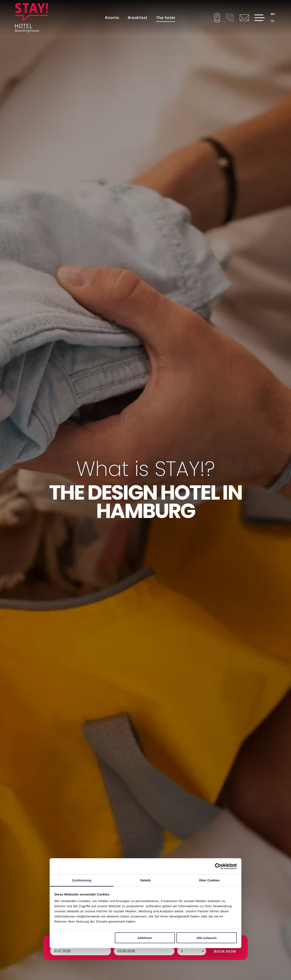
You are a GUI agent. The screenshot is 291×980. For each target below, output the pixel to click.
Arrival (57, 951)
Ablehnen (145, 938)
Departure (124, 951)
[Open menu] (260, 18)
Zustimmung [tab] (82, 880)
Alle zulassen (207, 938)
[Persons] (192, 959)
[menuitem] (112, 17)
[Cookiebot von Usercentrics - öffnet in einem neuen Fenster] (218, 866)
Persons (185, 951)
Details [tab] (145, 880)
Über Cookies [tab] (209, 880)
